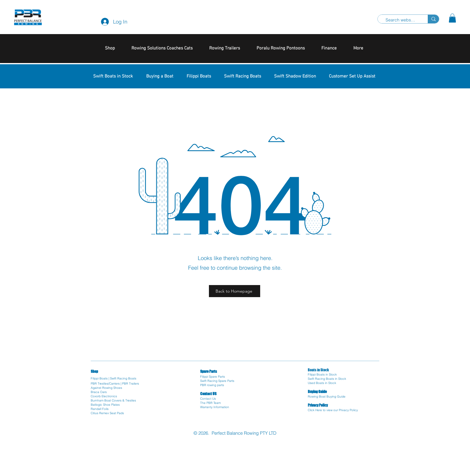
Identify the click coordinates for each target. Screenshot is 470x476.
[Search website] (400, 20)
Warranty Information (215, 407)
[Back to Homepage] (235, 291)
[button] (452, 18)
